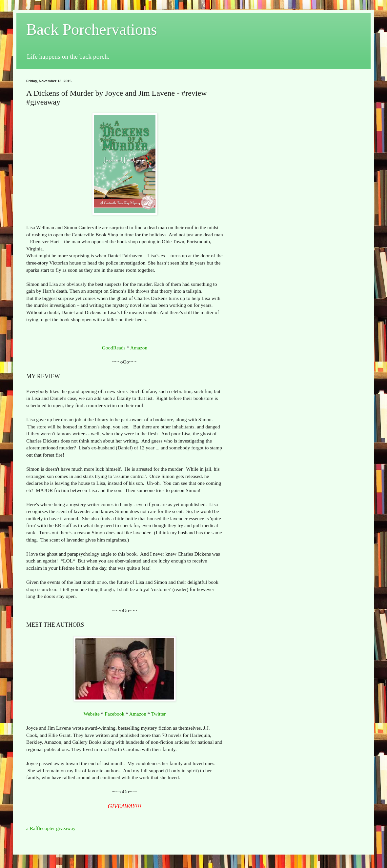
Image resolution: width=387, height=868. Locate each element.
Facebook (114, 714)
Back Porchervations (92, 29)
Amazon (139, 348)
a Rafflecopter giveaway (51, 828)
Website (92, 714)
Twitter (158, 714)
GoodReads (114, 348)
